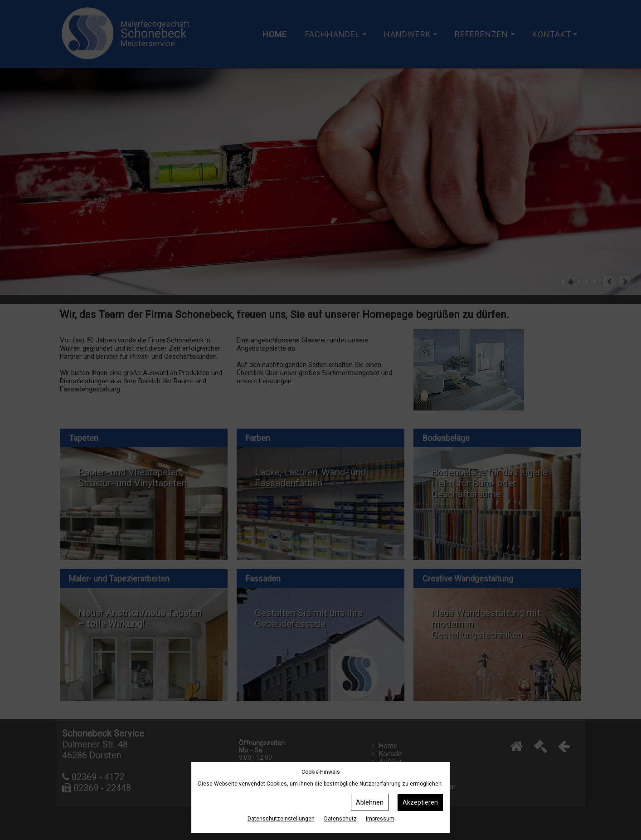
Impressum (380, 819)
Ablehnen (370, 802)
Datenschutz (340, 819)
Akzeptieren (420, 802)
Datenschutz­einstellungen (281, 819)
